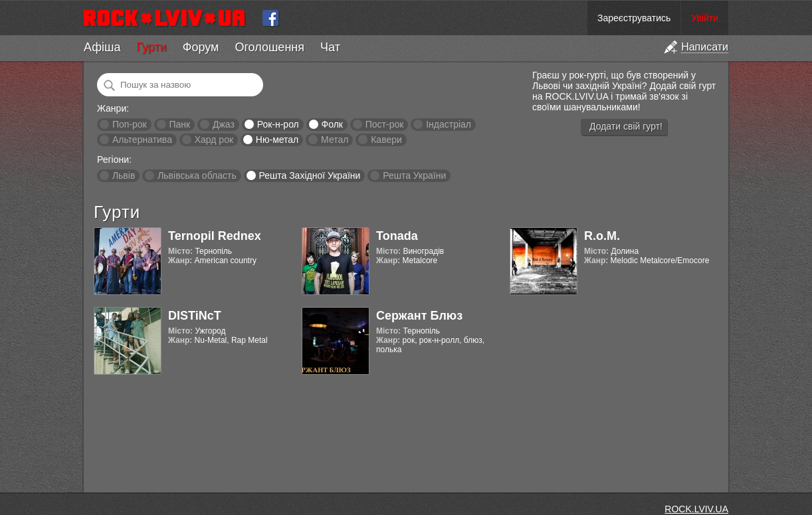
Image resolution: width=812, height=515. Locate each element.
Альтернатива (142, 140)
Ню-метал (277, 140)
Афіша (102, 47)
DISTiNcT (195, 316)
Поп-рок (130, 124)
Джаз (224, 124)
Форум (201, 47)
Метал (335, 140)
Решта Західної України (309, 175)
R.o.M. (602, 236)
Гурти (151, 47)
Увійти (705, 18)
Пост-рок (385, 124)
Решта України (414, 175)
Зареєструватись (634, 18)
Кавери (386, 140)
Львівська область (197, 175)
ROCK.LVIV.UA (696, 509)
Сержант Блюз (419, 316)
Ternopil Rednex (215, 236)
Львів (124, 175)
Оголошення (269, 47)
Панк (179, 124)
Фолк (332, 124)
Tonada (397, 236)
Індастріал (449, 124)
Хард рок (214, 140)
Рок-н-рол (278, 124)
